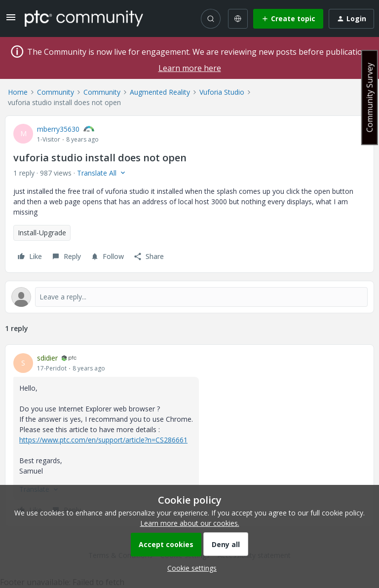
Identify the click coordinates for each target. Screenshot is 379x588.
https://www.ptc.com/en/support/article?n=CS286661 (103, 440)
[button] (11, 20)
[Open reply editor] (189, 297)
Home (18, 92)
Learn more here (190, 68)
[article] (189, 435)
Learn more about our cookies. (190, 523)
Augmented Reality (160, 92)
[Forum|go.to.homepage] (84, 18)
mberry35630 (58, 129)
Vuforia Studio (222, 92)
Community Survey (370, 97)
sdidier (47, 358)
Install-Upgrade (42, 233)
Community (56, 92)
